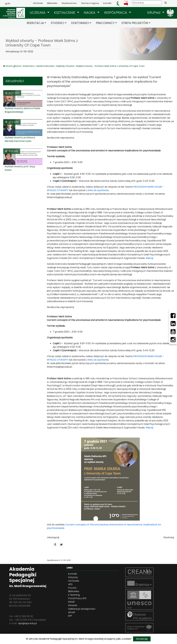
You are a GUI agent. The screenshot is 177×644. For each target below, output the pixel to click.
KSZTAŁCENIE (65, 12)
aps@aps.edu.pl (27, 623)
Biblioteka (52, 3)
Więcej (149, 258)
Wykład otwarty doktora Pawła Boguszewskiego (22, 110)
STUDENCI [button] (58, 23)
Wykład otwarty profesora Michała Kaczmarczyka (20, 139)
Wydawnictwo (69, 3)
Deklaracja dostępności (82, 609)
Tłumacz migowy (90, 3)
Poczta (72, 588)
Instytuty (73, 577)
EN (7, 4)
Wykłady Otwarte (65, 66)
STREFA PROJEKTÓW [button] (135, 23)
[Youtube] (173, 332)
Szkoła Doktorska (45, 66)
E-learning (74, 595)
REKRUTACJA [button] (35, 23)
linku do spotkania (98, 190)
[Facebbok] (173, 316)
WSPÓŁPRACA (116, 12)
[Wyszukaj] (147, 3)
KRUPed (154, 12)
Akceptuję (142, 639)
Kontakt (107, 3)
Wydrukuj (169, 537)
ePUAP (72, 612)
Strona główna (14, 66)
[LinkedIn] (173, 324)
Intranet (73, 605)
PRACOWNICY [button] (105, 23)
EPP (70, 616)
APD (70, 584)
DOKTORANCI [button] (80, 23)
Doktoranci (29, 66)
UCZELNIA (38, 12)
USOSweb (38, 3)
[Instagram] (173, 340)
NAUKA (90, 12)
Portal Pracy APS (77, 598)
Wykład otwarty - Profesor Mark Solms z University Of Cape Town (110, 66)
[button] (40, 13)
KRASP (72, 602)
